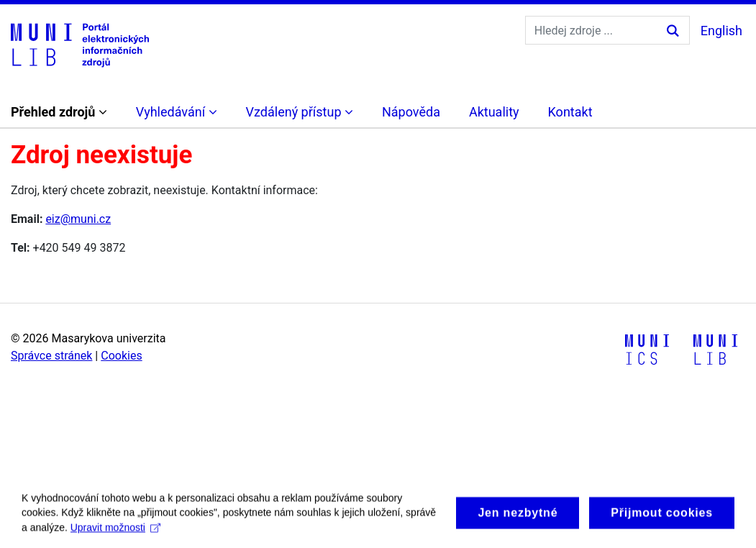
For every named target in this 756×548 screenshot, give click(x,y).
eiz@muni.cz (78, 219)
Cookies (121, 356)
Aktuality (494, 112)
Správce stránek (51, 356)
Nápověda (411, 112)
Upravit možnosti (115, 533)
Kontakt (570, 112)
